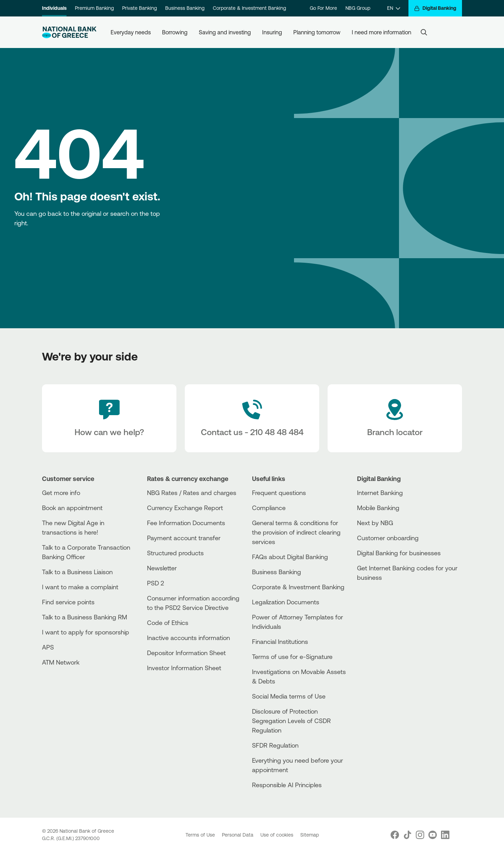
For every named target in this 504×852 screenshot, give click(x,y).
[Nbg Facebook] (395, 835)
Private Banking (139, 8)
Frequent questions (279, 493)
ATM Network (61, 662)
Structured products (175, 553)
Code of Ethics (168, 623)
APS (48, 647)
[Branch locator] (395, 418)
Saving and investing (225, 32)
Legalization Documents (286, 602)
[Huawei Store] (383, 608)
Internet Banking (380, 493)
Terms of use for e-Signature (292, 657)
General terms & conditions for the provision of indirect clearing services (296, 532)
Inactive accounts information (188, 638)
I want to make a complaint (80, 587)
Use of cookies (278, 835)
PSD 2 (156, 583)
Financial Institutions (280, 641)
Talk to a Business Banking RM (85, 617)
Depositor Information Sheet (186, 653)
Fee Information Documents (186, 523)
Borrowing (175, 32)
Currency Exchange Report (185, 508)
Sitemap (310, 835)
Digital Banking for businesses (399, 553)
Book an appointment (72, 508)
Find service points (68, 602)
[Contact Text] (252, 418)
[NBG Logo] (69, 32)
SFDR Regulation (275, 745)
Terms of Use (201, 835)
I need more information (381, 32)
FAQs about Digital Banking (290, 557)
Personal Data (238, 835)
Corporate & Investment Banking (249, 8)
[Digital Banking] (435, 8)
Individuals (54, 8)
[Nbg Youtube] (433, 835)
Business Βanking (276, 572)
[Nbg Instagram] (420, 835)
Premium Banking (94, 8)
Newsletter (162, 568)
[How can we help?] (109, 418)
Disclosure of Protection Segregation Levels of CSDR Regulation (291, 721)
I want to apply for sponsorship (86, 632)
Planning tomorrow (317, 32)
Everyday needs (131, 32)
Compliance (269, 508)
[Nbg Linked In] (445, 835)
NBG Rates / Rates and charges (192, 493)
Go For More (323, 8)
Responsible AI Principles (287, 785)
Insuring (272, 32)
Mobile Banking (378, 508)
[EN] (394, 8)
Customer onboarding (388, 538)
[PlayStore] (383, 602)
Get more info (61, 493)
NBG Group (358, 8)
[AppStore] (383, 596)
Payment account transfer (184, 538)
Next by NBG (375, 523)
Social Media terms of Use (289, 696)
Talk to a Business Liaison (77, 572)
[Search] (424, 32)
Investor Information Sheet (184, 668)
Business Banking (185, 8)
